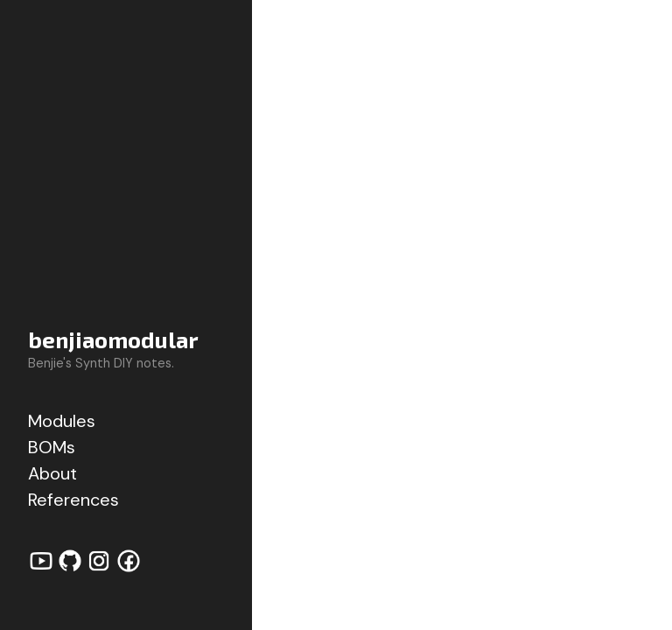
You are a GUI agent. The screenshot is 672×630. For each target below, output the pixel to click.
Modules (62, 421)
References (73, 500)
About (52, 473)
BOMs (52, 447)
